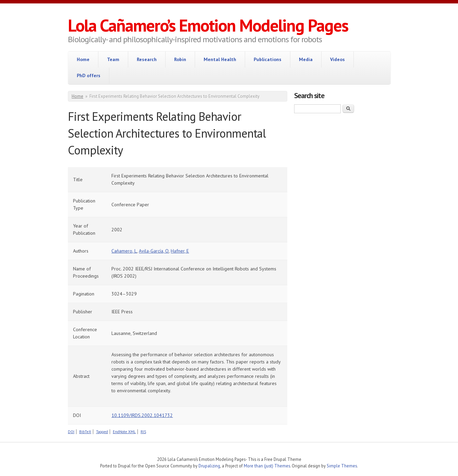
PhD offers (89, 76)
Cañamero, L (124, 251)
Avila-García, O (154, 251)
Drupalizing (209, 466)
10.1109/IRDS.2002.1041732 (142, 415)
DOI (71, 432)
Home (83, 59)
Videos (338, 59)
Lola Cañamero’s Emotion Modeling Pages (208, 25)
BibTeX (85, 432)
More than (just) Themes (267, 466)
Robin (180, 59)
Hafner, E (180, 251)
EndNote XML (124, 432)
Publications (268, 59)
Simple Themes (342, 466)
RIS (143, 432)
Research (147, 59)
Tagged (102, 432)
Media (306, 59)
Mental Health (220, 59)
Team (113, 59)
